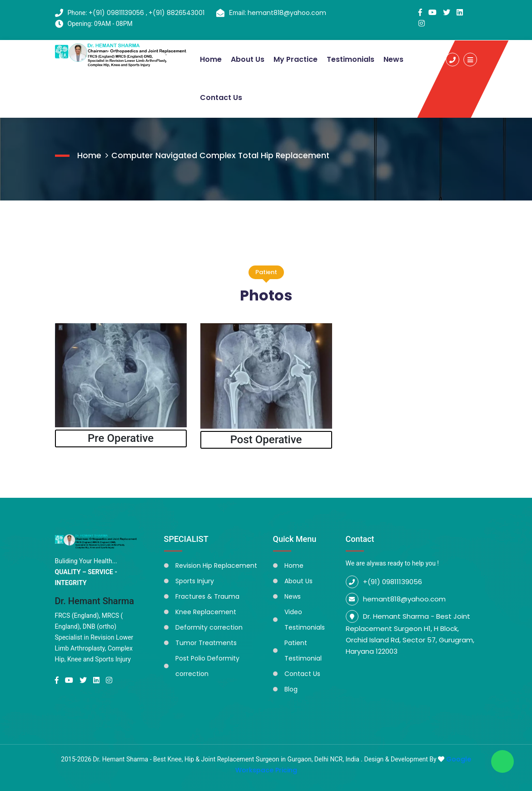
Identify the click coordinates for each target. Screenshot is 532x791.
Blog (291, 688)
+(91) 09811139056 (117, 13)
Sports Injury (195, 580)
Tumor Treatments (206, 642)
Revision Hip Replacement (216, 565)
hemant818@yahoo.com (289, 13)
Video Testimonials (305, 619)
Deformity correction (209, 626)
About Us (248, 59)
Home (211, 59)
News (393, 59)
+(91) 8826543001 (177, 13)
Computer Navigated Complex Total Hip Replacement (222, 154)
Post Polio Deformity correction (207, 665)
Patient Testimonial (303, 650)
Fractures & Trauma (207, 596)
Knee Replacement (206, 611)
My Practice (296, 59)
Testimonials (351, 59)
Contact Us (221, 97)
